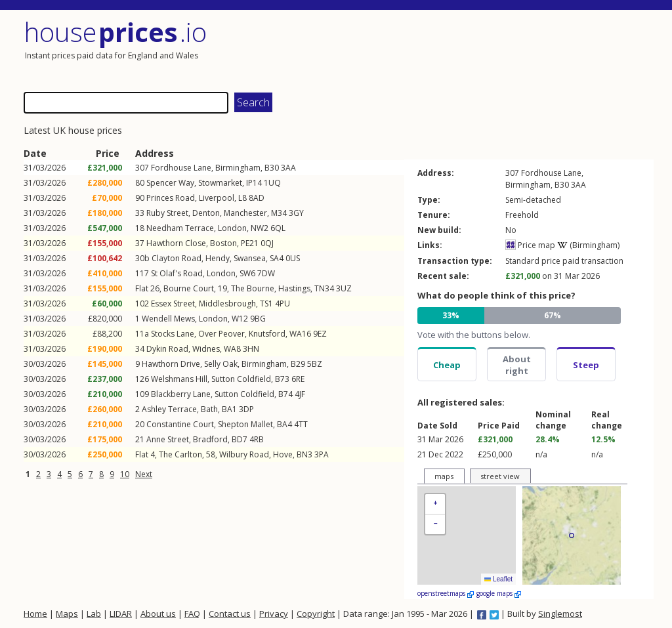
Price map (530, 245)
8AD (257, 198)
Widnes (206, 349)
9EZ (320, 334)
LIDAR (121, 614)
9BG (258, 319)
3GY (296, 213)
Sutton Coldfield (241, 379)
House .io (115, 32)
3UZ (344, 288)
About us (158, 614)
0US (293, 258)
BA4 (284, 424)
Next (144, 474)
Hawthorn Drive (171, 364)
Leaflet (498, 579)
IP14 (254, 183)
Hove (283, 454)
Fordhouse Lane (181, 168)
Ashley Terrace (169, 409)
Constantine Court (180, 424)
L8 (242, 198)
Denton (206, 213)
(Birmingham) (588, 245)
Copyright (316, 614)
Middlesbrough (227, 304)
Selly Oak (221, 364)
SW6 (247, 273)
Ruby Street (167, 213)
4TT (301, 424)
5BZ (315, 364)
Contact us (230, 614)
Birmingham (238, 168)
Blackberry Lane (181, 394)
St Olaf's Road (177, 273)
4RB (257, 439)
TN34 (324, 288)
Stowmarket (220, 183)
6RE (298, 379)
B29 (298, 364)
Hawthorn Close (176, 243)
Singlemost (560, 614)
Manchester (245, 213)
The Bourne (253, 288)
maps (444, 476)
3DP (246, 409)
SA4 (277, 258)
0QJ (267, 243)
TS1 (266, 304)
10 (125, 474)
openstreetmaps (446, 593)
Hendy (218, 258)
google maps (499, 593)
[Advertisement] (496, 49)
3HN (251, 349)
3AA (288, 168)
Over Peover (221, 334)
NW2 (260, 228)
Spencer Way (170, 183)
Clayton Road (177, 258)
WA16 (300, 334)
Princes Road (171, 198)
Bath (209, 409)
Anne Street (168, 439)
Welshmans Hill (179, 379)
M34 (279, 213)
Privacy (274, 614)
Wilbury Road (244, 454)
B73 (282, 379)
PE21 (250, 243)
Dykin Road (167, 349)
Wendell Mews (168, 319)
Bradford (210, 439)
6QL (278, 228)
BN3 (304, 454)
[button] (435, 504)
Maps (67, 614)
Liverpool (217, 198)
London (232, 228)
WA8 (232, 349)
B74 (285, 394)
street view (500, 476)
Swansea (250, 258)
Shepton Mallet (245, 424)
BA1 (229, 409)
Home (35, 614)
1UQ (272, 183)
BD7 (240, 439)
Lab (94, 614)
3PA (322, 454)
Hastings (294, 288)
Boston (223, 243)
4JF (300, 394)
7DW (266, 273)
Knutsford (267, 334)
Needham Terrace (180, 228)
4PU (283, 304)
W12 (240, 319)
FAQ (192, 614)
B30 (272, 168)
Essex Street (173, 304)
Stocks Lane (173, 334)
